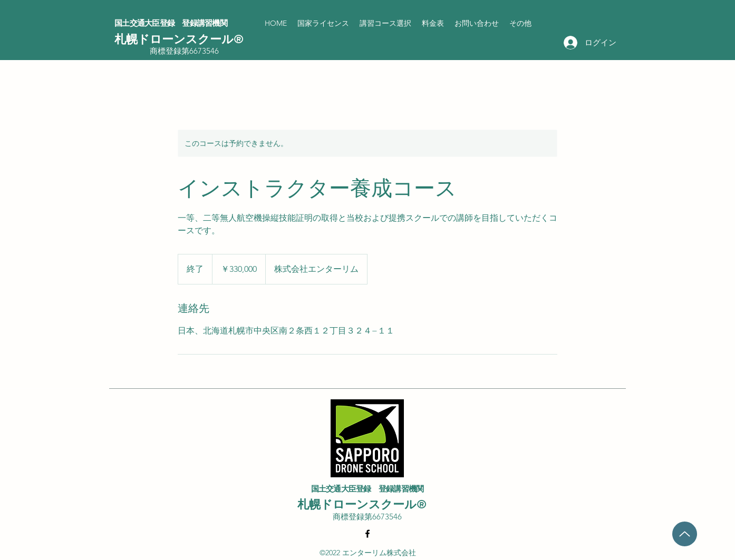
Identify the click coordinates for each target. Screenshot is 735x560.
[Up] (685, 534)
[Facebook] (367, 534)
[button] (323, 23)
